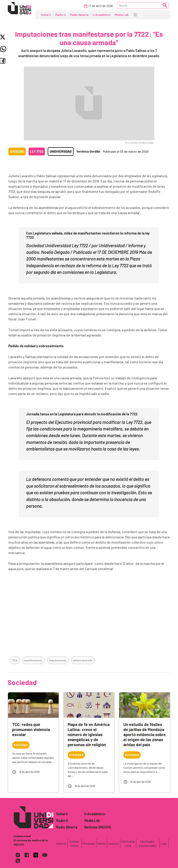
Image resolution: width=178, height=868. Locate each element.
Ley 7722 (37, 151)
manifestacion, (33, 660)
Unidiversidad (61, 151)
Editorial (61, 844)
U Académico (102, 15)
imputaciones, (58, 660)
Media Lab (122, 15)
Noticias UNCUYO (98, 827)
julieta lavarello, (83, 660)
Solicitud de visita (128, 844)
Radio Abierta (79, 15)
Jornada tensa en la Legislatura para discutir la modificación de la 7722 (82, 414)
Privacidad (89, 844)
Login (164, 844)
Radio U (61, 15)
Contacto (113, 844)
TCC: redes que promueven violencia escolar (31, 729)
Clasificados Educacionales (148, 844)
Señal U (46, 15)
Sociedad (17, 151)
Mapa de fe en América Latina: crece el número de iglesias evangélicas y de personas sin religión (89, 734)
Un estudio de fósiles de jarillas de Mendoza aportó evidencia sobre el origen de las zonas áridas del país (145, 734)
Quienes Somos (74, 844)
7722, (15, 660)
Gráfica (101, 844)
